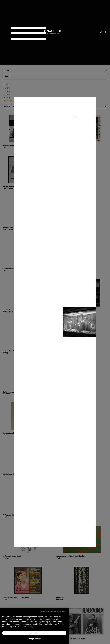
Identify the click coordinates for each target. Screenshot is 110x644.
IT (105, 32)
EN (101, 32)
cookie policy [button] (28, 627)
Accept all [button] (34, 633)
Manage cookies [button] (34, 639)
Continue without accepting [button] (53, 611)
